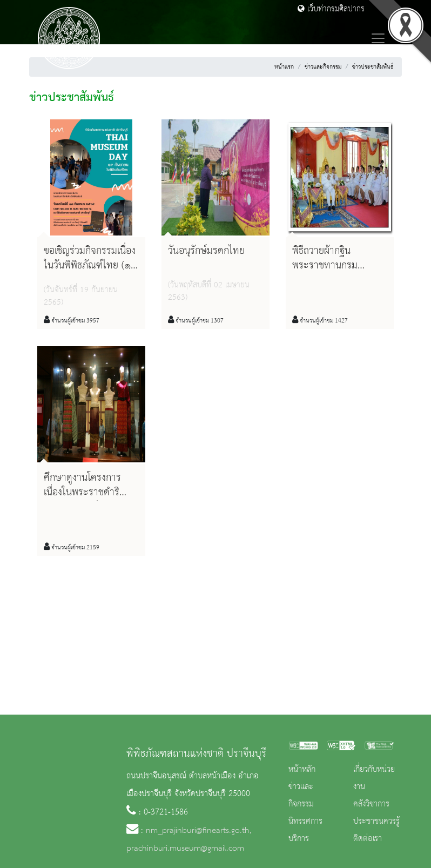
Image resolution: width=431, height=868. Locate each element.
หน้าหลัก (302, 770)
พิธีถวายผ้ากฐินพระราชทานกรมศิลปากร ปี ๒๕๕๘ (328, 266)
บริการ (299, 839)
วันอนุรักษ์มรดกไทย (206, 251)
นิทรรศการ (305, 822)
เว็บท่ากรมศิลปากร (331, 9)
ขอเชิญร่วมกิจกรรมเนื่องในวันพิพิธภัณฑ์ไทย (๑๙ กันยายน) (90, 266)
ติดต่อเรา (368, 839)
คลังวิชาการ (371, 804)
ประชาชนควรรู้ (376, 822)
